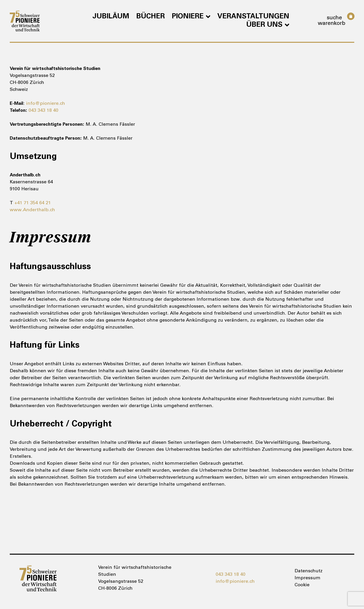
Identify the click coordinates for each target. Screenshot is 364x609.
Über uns (268, 25)
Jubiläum (111, 17)
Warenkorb (332, 24)
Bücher (151, 17)
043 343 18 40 (43, 111)
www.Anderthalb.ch (32, 210)
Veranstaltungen (253, 17)
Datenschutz (309, 571)
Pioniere (191, 17)
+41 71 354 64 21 (33, 203)
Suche (334, 18)
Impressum (307, 578)
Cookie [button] (302, 585)
